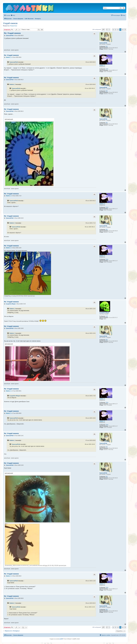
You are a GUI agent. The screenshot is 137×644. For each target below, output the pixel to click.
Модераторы (14, 26)
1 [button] (109, 30)
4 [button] (113, 30)
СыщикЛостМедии (104, 313)
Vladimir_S (102, 65)
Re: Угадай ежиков (12, 33)
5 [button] (116, 30)
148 (107, 316)
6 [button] (118, 30)
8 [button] (123, 30)
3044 (107, 69)
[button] (103, 30)
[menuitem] (13, 15)
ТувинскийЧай (103, 43)
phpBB (61, 639)
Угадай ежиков (10, 23)
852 (107, 47)
